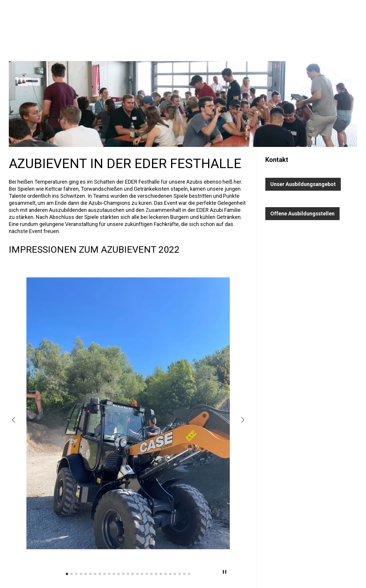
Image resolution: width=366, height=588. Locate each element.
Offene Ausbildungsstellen (302, 213)
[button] (14, 420)
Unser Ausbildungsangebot (303, 184)
